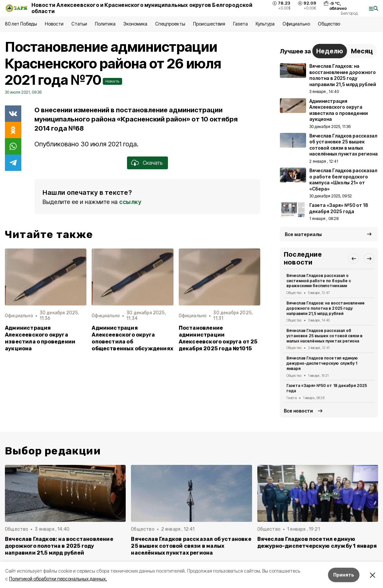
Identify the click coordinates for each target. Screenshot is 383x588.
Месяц (362, 51)
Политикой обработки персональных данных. (58, 579)
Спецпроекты (170, 24)
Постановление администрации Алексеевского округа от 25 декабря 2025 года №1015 (218, 338)
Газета (240, 24)
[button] (354, 258)
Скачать (153, 163)
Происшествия (209, 24)
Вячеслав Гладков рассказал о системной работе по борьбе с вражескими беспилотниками (319, 281)
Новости (54, 24)
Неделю (330, 51)
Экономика (135, 24)
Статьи (79, 24)
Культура (265, 24)
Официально (296, 24)
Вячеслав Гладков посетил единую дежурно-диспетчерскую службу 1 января (322, 363)
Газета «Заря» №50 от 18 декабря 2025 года (327, 388)
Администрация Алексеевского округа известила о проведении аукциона (40, 338)
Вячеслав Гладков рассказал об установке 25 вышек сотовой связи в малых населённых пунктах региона (324, 336)
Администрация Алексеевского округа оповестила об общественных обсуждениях (132, 338)
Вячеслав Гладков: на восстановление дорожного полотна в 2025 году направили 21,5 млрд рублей (326, 308)
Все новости (298, 411)
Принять (344, 575)
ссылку (130, 202)
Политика (105, 24)
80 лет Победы (21, 24)
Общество (329, 24)
